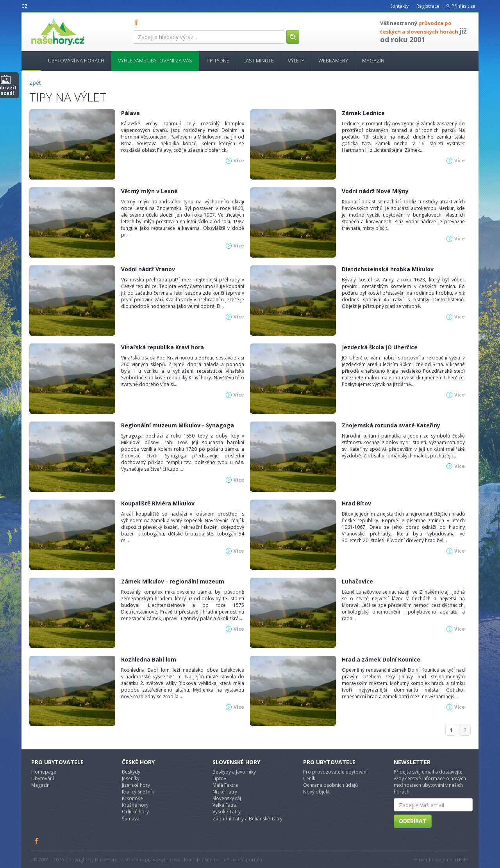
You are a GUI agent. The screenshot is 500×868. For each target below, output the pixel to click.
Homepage (44, 772)
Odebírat (413, 821)
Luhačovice (357, 581)
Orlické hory (135, 812)
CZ (25, 6)
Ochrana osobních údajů (330, 785)
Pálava (130, 113)
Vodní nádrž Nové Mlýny (375, 191)
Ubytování (43, 778)
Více (239, 161)
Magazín (373, 60)
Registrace (428, 6)
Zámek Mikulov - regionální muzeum (173, 581)
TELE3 (462, 860)
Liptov (219, 778)
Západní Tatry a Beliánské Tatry (247, 819)
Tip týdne (218, 60)
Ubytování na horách (76, 60)
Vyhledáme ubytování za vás (155, 60)
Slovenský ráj (227, 798)
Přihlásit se (463, 6)
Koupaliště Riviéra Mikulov (158, 503)
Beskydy (131, 772)
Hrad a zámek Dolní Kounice (381, 659)
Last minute (259, 60)
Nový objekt (316, 792)
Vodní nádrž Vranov (148, 269)
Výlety (296, 60)
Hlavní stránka (28, 60)
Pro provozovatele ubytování (335, 772)
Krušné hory (135, 805)
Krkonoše (132, 798)
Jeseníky (131, 778)
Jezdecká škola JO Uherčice (380, 347)
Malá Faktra (225, 785)
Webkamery (333, 60)
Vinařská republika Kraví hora (162, 347)
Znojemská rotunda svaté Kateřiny (391, 425)
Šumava (131, 819)
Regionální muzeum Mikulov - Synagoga (178, 425)
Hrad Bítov (356, 503)
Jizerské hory (136, 785)
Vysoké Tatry (227, 812)
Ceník (309, 778)
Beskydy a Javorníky (234, 772)
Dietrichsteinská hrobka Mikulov (388, 269)
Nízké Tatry (225, 792)
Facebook (37, 841)
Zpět (35, 83)
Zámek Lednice (363, 113)
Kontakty (399, 6)
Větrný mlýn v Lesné (149, 191)
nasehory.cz (44, 18)
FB (138, 22)
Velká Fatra (225, 805)
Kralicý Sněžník (138, 792)
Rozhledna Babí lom (149, 659)
